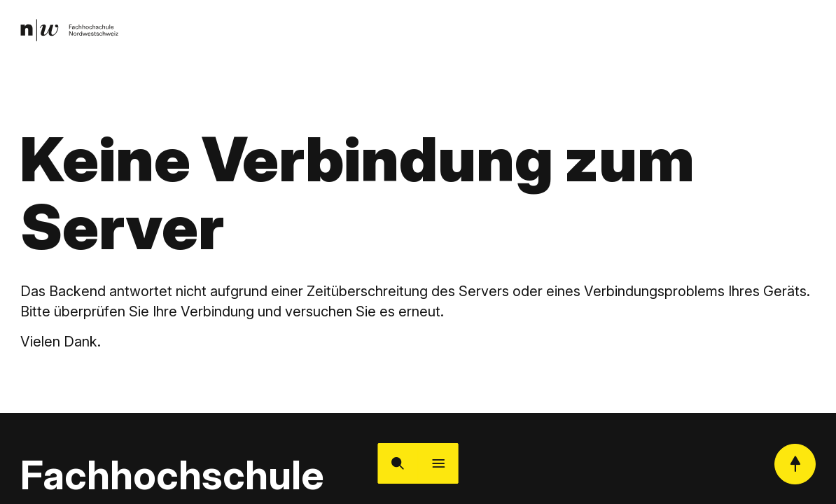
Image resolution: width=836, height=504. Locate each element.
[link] (72, 32)
